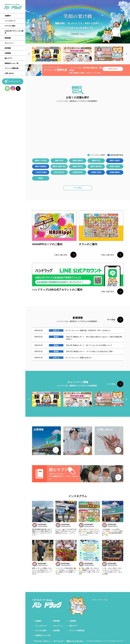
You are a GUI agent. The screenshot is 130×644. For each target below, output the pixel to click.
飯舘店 (41, 178)
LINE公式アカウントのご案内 (14, 32)
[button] (29, 54)
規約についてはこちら (75, 641)
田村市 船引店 (59, 172)
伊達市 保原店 (115, 166)
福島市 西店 (59, 161)
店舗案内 (8, 16)
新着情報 (8, 38)
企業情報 (8, 53)
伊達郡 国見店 (78, 172)
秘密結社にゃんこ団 (12, 63)
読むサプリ (8, 58)
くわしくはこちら (61, 255)
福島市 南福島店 (41, 166)
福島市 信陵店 (115, 161)
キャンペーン (9, 43)
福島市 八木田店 (41, 161)
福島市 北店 (96, 161)
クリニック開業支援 (12, 68)
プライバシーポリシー (42, 641)
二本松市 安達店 (41, 172)
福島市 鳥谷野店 (96, 166)
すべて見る (78, 188)
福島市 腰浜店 (78, 161)
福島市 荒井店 (78, 166)
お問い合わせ (9, 73)
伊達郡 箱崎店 (115, 172)
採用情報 (8, 48)
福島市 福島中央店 (59, 166)
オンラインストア (14, 81)
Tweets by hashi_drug (99, 600)
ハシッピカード (10, 21)
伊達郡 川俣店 (96, 172)
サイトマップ (58, 641)
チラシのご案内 (10, 26)
